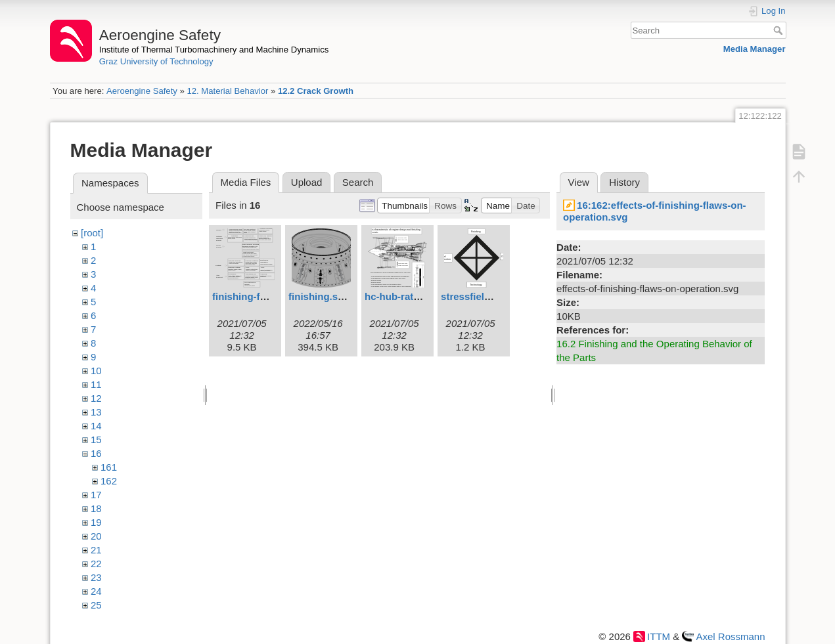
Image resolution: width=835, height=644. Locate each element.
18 (96, 508)
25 (96, 605)
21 (96, 550)
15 (96, 440)
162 (109, 481)
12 (96, 398)
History (624, 182)
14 (96, 426)
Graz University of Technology (156, 61)
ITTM (659, 636)
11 (96, 384)
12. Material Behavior (227, 91)
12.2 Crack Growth (316, 91)
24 (96, 591)
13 (96, 412)
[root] (92, 233)
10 (96, 371)
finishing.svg (319, 296)
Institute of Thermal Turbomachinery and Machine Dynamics (214, 50)
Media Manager (755, 49)
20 (96, 536)
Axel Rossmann (730, 636)
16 (96, 453)
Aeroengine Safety (142, 91)
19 (96, 522)
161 (109, 467)
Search (779, 30)
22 (96, 564)
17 (96, 495)
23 (96, 577)
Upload (307, 182)
